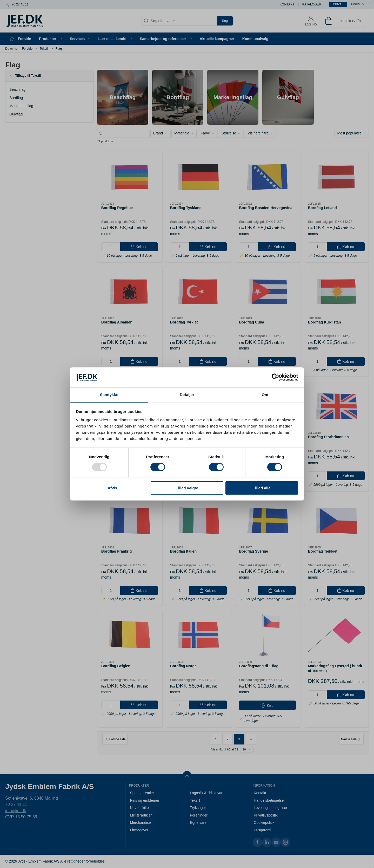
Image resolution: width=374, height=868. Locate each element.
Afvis (112, 488)
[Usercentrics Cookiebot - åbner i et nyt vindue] (275, 377)
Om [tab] (265, 395)
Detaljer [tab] (187, 395)
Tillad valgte (187, 488)
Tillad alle (262, 488)
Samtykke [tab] (109, 395)
